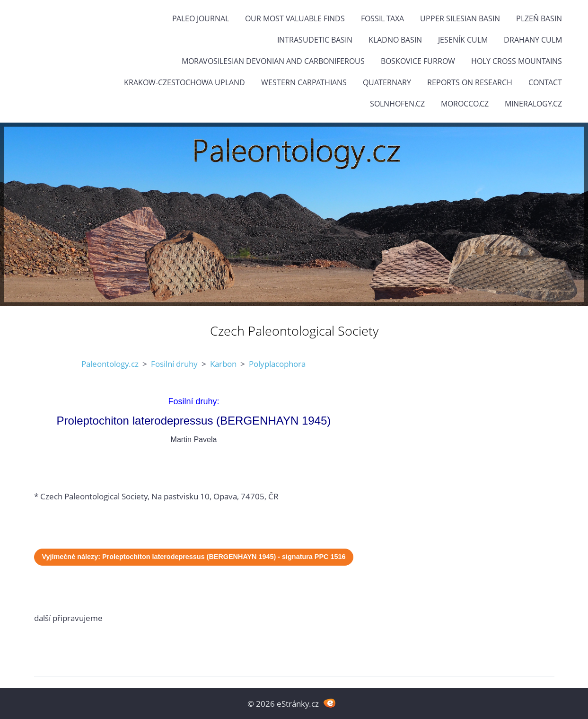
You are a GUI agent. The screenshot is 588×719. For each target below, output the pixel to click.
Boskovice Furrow (418, 61)
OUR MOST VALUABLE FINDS (295, 18)
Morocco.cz (465, 104)
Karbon (223, 364)
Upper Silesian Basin (460, 18)
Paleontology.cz (110, 364)
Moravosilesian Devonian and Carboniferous (273, 61)
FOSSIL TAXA (382, 18)
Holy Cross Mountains (517, 61)
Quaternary (387, 82)
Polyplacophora (277, 364)
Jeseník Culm (463, 40)
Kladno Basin (395, 40)
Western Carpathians (304, 82)
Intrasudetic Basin (315, 40)
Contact (545, 82)
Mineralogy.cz (533, 104)
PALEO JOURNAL (201, 18)
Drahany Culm (533, 40)
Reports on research (470, 82)
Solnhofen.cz (397, 104)
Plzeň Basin (539, 18)
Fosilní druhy (174, 364)
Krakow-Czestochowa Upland (184, 82)
